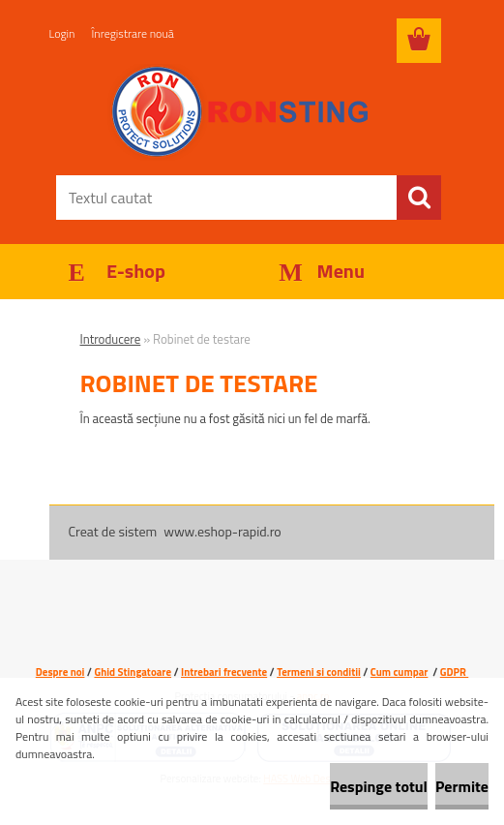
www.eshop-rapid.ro (222, 531)
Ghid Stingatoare (133, 672)
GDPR (454, 672)
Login (62, 33)
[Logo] (240, 112)
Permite (462, 786)
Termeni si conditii (319, 672)
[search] (419, 198)
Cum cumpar (400, 672)
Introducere (111, 339)
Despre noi (60, 672)
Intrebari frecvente (224, 672)
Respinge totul (379, 786)
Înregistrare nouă (133, 33)
